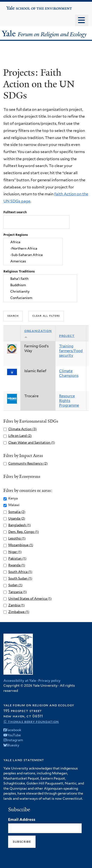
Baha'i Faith (40, 279)
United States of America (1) (30, 599)
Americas (33, 261)
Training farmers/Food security (71, 351)
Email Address (22, 819)
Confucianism (40, 298)
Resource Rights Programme (69, 401)
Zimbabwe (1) (19, 612)
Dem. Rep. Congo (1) (24, 532)
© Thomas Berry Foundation (31, 721)
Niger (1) (15, 552)
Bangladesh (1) (20, 525)
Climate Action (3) (22, 429)
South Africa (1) (20, 572)
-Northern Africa (33, 249)
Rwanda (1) (17, 565)
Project (67, 336)
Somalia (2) (17, 512)
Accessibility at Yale (20, 681)
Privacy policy (49, 681)
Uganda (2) (17, 519)
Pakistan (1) (17, 559)
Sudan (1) (15, 585)
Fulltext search (15, 212)
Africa (33, 242)
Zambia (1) (16, 605)
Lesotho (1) (17, 538)
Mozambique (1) (21, 545)
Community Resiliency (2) (28, 463)
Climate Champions (69, 373)
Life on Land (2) (20, 436)
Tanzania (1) (18, 592)
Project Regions (16, 235)
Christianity (40, 291)
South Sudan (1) (20, 578)
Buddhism (40, 285)
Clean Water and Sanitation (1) (32, 443)
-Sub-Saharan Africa (33, 255)
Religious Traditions (19, 271)
